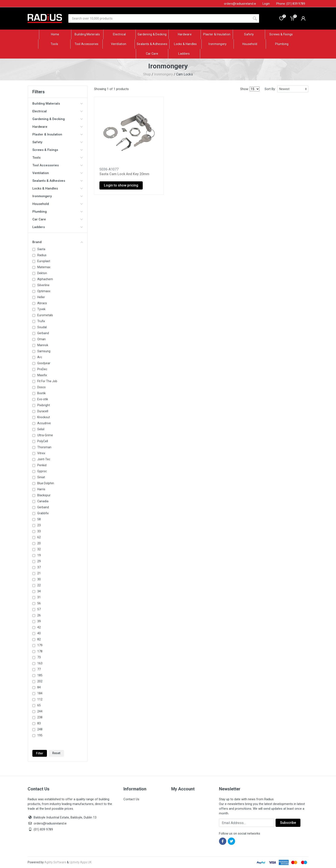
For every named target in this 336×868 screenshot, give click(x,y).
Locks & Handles (58, 188)
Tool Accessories (58, 165)
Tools (58, 158)
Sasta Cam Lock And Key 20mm (124, 174)
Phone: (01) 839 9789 (291, 4)
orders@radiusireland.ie (50, 823)
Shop (147, 74)
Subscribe (288, 823)
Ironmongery (163, 74)
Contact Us (131, 799)
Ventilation (58, 173)
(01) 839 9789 (40, 829)
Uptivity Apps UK (80, 862)
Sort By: (270, 89)
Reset (56, 753)
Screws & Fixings (58, 150)
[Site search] (159, 18)
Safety (58, 142)
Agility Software (55, 862)
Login (266, 4)
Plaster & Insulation (58, 134)
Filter (40, 753)
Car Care (58, 219)
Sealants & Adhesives (58, 181)
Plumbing (58, 212)
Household (58, 204)
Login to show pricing (121, 185)
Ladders (58, 227)
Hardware (58, 127)
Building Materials (58, 104)
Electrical (58, 111)
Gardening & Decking (58, 119)
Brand (58, 242)
